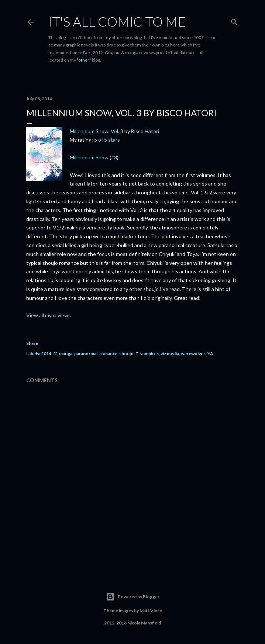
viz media (170, 354)
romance (108, 354)
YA (210, 354)
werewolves (193, 354)
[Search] (234, 20)
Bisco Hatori (145, 131)
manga (66, 354)
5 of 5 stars (107, 140)
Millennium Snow (89, 157)
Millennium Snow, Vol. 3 (97, 131)
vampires (149, 354)
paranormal (86, 354)
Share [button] (32, 343)
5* (55, 354)
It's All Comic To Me (117, 21)
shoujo (126, 354)
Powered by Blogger (133, 597)
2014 (46, 354)
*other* (84, 60)
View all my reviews (49, 315)
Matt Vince (151, 611)
